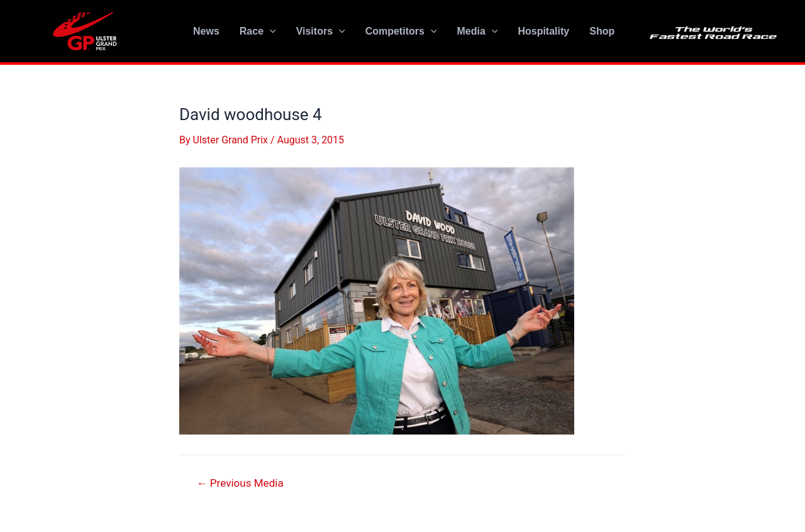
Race (258, 31)
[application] (270, 31)
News (206, 31)
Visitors (321, 31)
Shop (602, 31)
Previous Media (240, 483)
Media (477, 31)
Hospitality (543, 31)
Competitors (401, 31)
